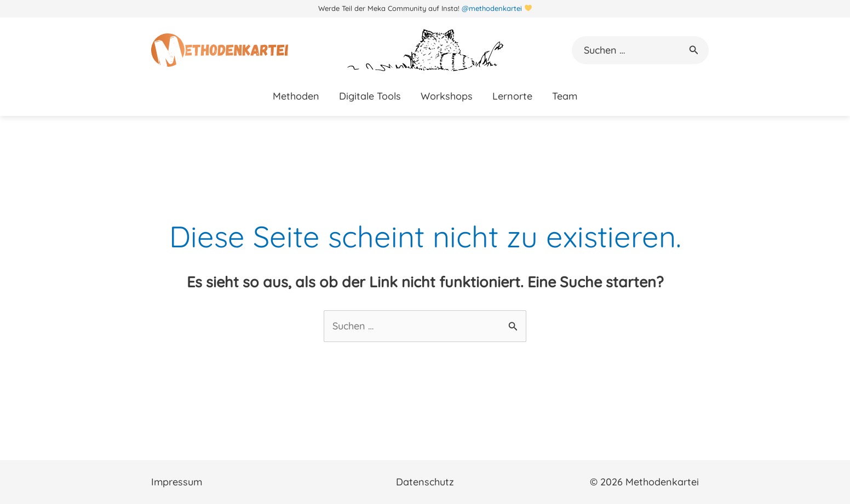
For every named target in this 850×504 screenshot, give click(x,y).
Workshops (447, 96)
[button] (694, 50)
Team (565, 96)
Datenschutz (425, 482)
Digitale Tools (370, 96)
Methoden (296, 96)
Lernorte (512, 96)
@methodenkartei (492, 8)
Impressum (177, 482)
